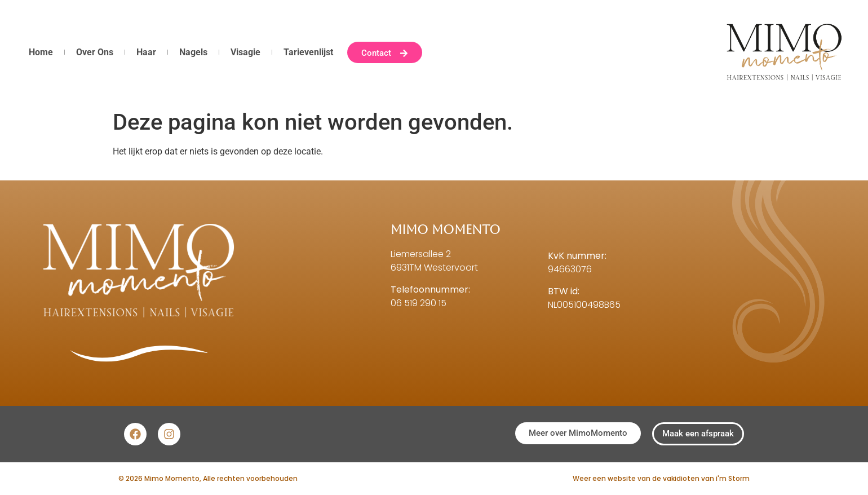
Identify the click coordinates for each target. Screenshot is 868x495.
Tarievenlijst (308, 52)
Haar (146, 52)
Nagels (193, 52)
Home (41, 52)
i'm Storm (733, 478)
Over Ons (95, 52)
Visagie (245, 52)
